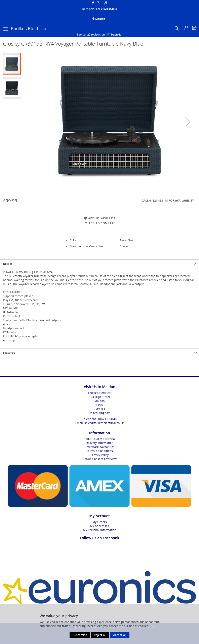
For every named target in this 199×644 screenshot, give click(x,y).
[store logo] (29, 29)
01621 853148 (109, 9)
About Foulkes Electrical (100, 439)
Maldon (100, 19)
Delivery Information (100, 443)
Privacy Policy (100, 455)
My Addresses (99, 526)
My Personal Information (100, 530)
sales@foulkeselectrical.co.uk (104, 423)
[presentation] (99, 264)
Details (8, 264)
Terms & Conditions (100, 451)
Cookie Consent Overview (100, 459)
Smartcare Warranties (100, 447)
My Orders (100, 522)
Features (9, 353)
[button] (188, 122)
